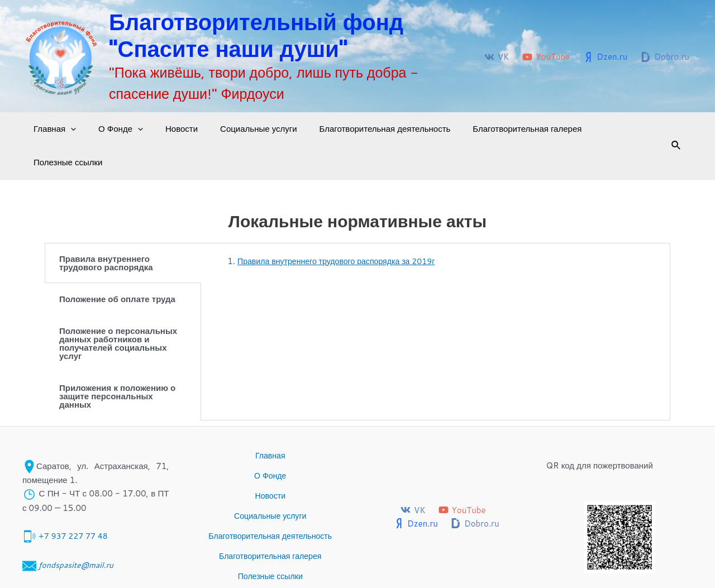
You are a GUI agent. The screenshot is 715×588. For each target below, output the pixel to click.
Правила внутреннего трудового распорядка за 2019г (342, 228)
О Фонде (112, 129)
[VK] (497, 57)
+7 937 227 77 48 (75, 489)
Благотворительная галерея (496, 129)
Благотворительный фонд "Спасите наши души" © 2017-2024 (527, 565)
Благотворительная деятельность (360, 129)
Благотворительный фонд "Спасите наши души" (256, 35)
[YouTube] (546, 57)
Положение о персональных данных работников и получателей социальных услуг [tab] (118, 310)
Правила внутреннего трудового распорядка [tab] (106, 230)
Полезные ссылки (602, 129)
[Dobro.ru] (665, 57)
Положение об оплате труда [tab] (117, 266)
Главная (52, 129)
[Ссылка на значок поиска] (661, 129)
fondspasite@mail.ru (78, 518)
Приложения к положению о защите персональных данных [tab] (117, 363)
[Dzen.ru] (605, 57)
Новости (168, 129)
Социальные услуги (239, 129)
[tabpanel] (435, 234)
